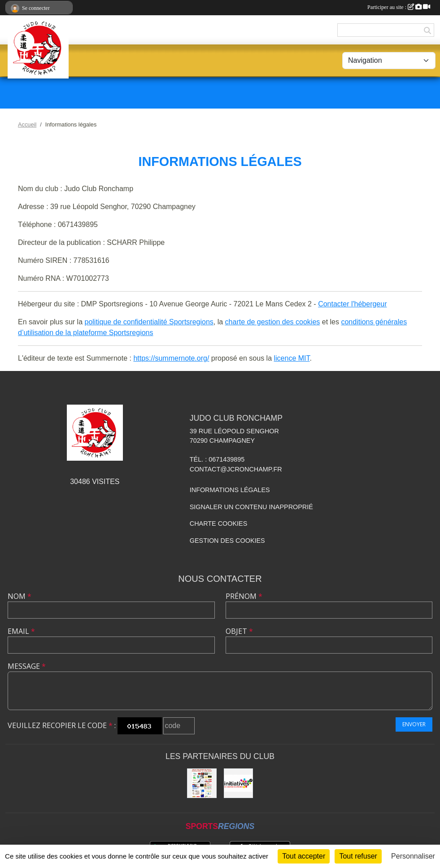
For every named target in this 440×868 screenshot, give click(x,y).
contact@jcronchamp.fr (236, 469)
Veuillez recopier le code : (62, 725)
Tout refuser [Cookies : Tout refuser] (358, 856)
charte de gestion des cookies (273, 322)
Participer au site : (399, 7)
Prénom (244, 596)
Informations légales (230, 490)
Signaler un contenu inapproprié (251, 507)
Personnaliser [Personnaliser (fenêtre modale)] (413, 856)
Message (27, 666)
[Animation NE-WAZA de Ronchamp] (202, 783)
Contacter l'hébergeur (352, 304)
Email (21, 631)
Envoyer (414, 724)
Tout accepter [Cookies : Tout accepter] (304, 856)
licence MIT (292, 358)
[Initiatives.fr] (239, 783)
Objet (239, 631)
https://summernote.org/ (171, 358)
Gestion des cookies (227, 541)
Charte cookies (218, 523)
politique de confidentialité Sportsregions (149, 322)
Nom (20, 596)
